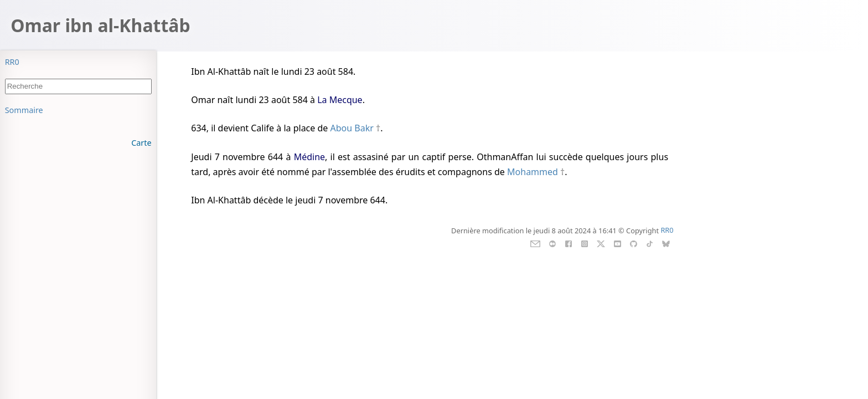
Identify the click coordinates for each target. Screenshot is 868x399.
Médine (309, 157)
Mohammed (533, 172)
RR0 (12, 62)
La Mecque (340, 100)
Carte (141, 143)
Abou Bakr (352, 128)
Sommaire (24, 110)
